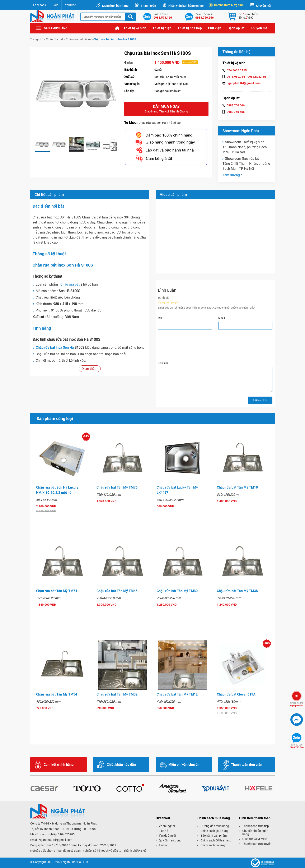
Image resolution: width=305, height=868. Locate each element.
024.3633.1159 (237, 70)
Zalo (55, 5)
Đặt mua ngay (166, 109)
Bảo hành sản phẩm (214, 836)
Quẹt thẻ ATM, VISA (255, 839)
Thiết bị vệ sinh (135, 28)
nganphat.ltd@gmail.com (244, 83)
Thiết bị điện (162, 28)
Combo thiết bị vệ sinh (227, 5)
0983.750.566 (297, 746)
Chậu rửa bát (55, 39)
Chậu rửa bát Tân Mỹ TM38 (237, 591)
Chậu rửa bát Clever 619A (236, 694)
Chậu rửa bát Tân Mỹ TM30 (177, 591)
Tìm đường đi (167, 836)
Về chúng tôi (167, 826)
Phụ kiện (215, 28)
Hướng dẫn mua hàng (215, 826)
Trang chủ (117, 28)
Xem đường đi (233, 175)
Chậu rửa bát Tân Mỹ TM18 (237, 487)
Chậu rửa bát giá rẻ (78, 39)
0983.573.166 (257, 77)
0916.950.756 (236, 77)
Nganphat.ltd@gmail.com (55, 840)
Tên (161, 318)
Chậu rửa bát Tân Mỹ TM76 (117, 487)
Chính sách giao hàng (215, 831)
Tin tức (163, 845)
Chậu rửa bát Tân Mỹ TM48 (117, 591)
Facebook (40, 5)
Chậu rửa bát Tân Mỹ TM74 (57, 591)
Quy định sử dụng (170, 840)
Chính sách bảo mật (213, 845)
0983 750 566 (236, 105)
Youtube (70, 5)
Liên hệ (163, 831)
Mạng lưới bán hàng (115, 6)
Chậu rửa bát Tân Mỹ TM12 (177, 694)
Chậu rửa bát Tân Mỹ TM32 (117, 694)
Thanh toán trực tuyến (257, 844)
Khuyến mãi (264, 6)
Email (222, 318)
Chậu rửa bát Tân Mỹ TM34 (57, 694)
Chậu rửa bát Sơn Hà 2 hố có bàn (160, 123)
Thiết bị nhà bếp (190, 28)
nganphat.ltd (297, 704)
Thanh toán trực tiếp (256, 826)
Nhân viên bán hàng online (186, 6)
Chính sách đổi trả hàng (216, 840)
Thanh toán (148, 6)
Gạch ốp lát (236, 28)
